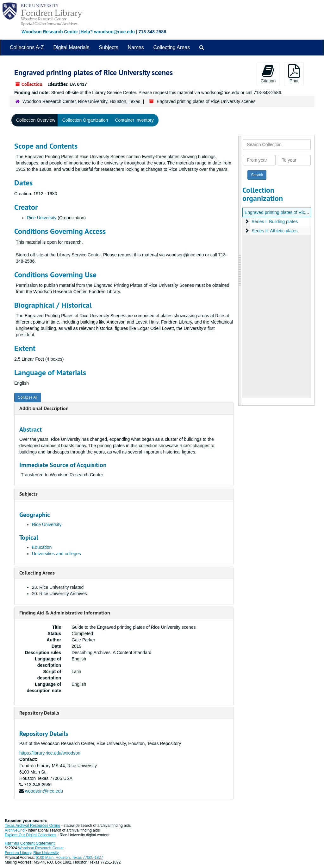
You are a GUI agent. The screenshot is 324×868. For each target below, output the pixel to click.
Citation (268, 74)
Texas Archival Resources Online (32, 826)
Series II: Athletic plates (275, 231)
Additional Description (44, 408)
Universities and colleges (56, 554)
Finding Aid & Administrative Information (65, 613)
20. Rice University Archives (59, 594)
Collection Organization (85, 120)
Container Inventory (134, 120)
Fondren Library (18, 853)
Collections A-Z (27, 47)
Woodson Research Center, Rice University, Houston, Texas (81, 101)
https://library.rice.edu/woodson (50, 753)
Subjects (108, 47)
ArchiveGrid (15, 830)
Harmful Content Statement (30, 843)
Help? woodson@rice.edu (108, 32)
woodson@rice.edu (44, 791)
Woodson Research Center (50, 32)
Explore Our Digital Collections (31, 835)
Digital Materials (72, 47)
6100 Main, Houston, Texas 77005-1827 (69, 858)
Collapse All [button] (28, 397)
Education (42, 547)
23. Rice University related (58, 587)
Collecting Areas (171, 47)
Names (136, 47)
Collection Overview (36, 120)
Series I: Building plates (275, 222)
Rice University (42, 218)
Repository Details (39, 713)
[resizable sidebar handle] (240, 271)
